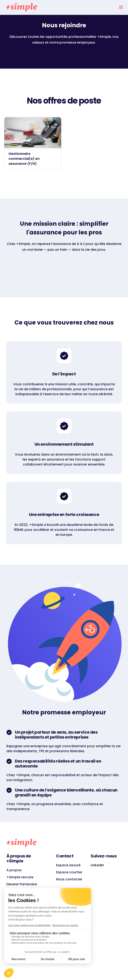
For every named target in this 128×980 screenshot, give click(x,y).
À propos (14, 870)
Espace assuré (68, 865)
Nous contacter (69, 879)
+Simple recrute (20, 877)
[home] (20, 7)
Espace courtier (69, 872)
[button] (121, 7)
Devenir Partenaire (22, 884)
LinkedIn (97, 865)
